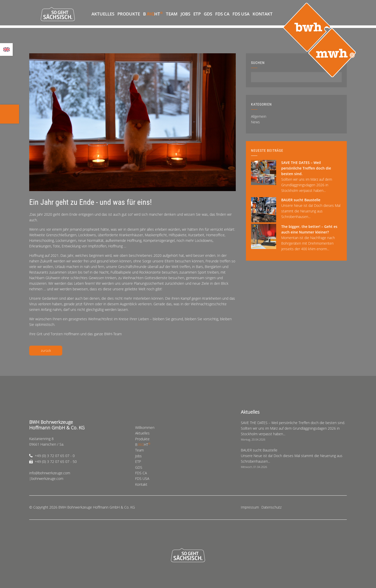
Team (172, 14)
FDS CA (222, 14)
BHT (153, 14)
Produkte (129, 14)
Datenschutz (271, 507)
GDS (208, 14)
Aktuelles (103, 14)
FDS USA (241, 14)
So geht (58, 14)
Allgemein (259, 116)
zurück (46, 350)
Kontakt (263, 14)
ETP (197, 14)
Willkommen (85, 14)
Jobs (185, 14)
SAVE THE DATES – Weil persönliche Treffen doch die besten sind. (306, 168)
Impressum (250, 507)
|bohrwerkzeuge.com (46, 478)
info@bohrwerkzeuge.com (50, 473)
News (255, 122)
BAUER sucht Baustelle (301, 200)
